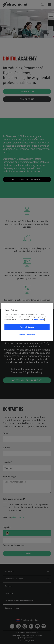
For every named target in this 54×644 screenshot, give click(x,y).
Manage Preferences (27, 334)
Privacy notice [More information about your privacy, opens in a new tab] (39, 319)
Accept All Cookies (27, 327)
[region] (27, 322)
